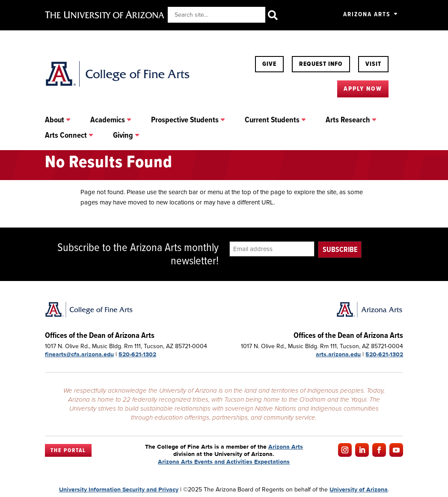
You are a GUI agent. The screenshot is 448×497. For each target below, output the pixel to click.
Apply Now (363, 89)
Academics (108, 120)
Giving (123, 136)
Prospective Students (185, 120)
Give (269, 64)
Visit (373, 64)
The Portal (68, 450)
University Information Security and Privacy (119, 489)
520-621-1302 (137, 354)
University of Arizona (359, 489)
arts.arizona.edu (338, 354)
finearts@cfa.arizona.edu (79, 354)
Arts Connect (66, 136)
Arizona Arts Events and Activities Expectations (224, 461)
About (55, 120)
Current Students (272, 120)
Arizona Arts (367, 14)
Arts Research (348, 120)
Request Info (321, 64)
